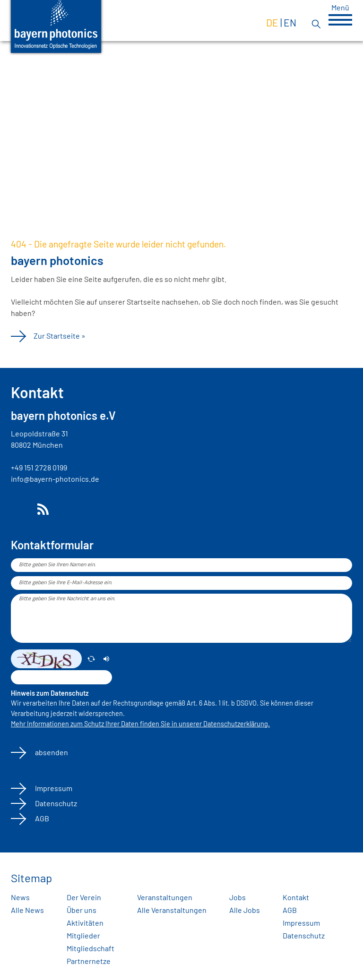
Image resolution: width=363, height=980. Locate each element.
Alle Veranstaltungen (172, 910)
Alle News (27, 910)
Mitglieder (83, 935)
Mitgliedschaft (91, 948)
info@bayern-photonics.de (55, 479)
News (20, 897)
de (272, 22)
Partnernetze (89, 961)
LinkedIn (18, 509)
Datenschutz (55, 803)
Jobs (238, 897)
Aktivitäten (85, 923)
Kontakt (296, 897)
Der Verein (84, 897)
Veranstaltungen (165, 897)
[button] (340, 20)
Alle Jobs (245, 910)
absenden (51, 752)
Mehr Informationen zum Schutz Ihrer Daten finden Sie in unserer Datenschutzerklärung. (140, 724)
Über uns (82, 910)
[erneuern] (91, 659)
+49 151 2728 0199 (39, 467)
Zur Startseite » (60, 336)
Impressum (53, 788)
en (290, 22)
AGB (41, 818)
